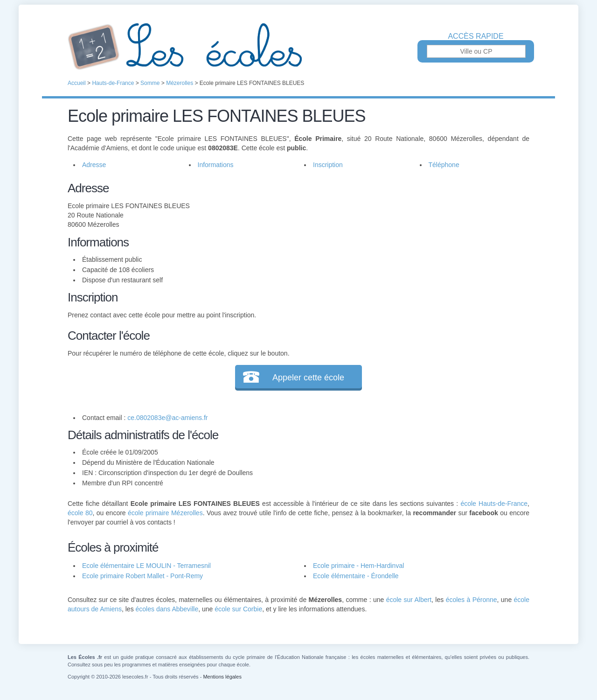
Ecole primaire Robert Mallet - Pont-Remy (142, 576)
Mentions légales (222, 677)
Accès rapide (476, 36)
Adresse (94, 165)
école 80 (80, 513)
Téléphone (444, 165)
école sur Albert (409, 600)
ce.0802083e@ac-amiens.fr (167, 418)
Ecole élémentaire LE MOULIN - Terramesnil (146, 566)
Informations (216, 165)
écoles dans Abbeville (167, 609)
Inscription (328, 165)
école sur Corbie (238, 609)
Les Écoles (298, 47)
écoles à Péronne (472, 600)
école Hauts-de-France (494, 504)
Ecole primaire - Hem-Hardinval (358, 566)
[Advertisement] (410, 245)
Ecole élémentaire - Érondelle (356, 576)
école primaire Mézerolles (165, 513)
